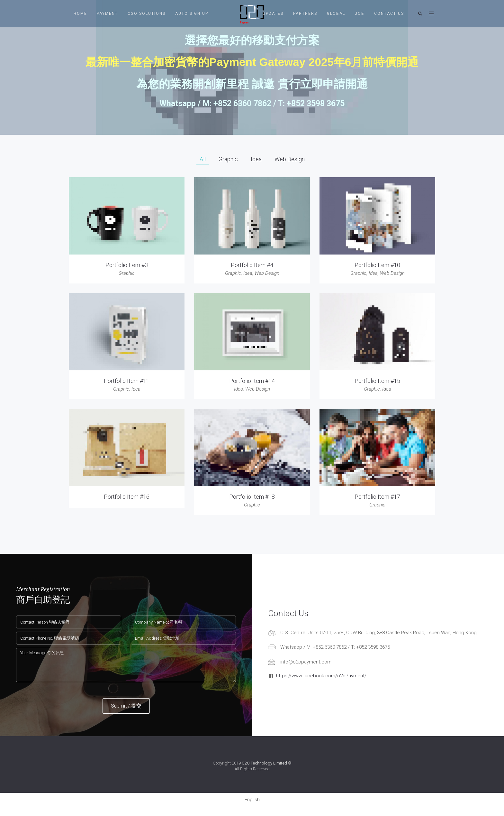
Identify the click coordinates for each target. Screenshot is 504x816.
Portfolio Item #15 (377, 381)
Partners (305, 14)
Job (360, 14)
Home (80, 14)
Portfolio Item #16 (127, 497)
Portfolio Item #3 (127, 265)
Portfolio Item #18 (252, 497)
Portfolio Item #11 (127, 381)
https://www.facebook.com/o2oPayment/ (321, 676)
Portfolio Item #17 (377, 497)
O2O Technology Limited (264, 763)
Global (336, 14)
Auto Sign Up (192, 14)
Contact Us (389, 14)
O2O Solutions (147, 14)
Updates (273, 14)
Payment (107, 14)
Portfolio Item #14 (252, 381)
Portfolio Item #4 (252, 265)
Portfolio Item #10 (377, 265)
